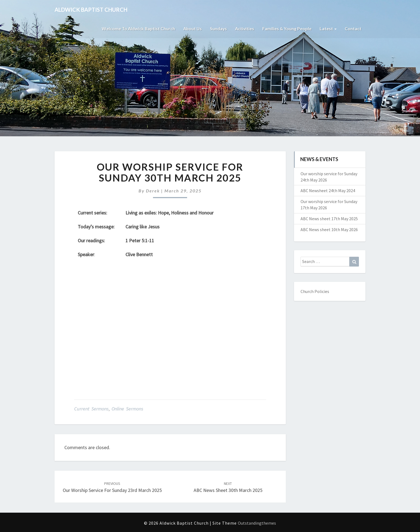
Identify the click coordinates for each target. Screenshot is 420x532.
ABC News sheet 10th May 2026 (329, 229)
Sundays (218, 28)
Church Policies (315, 291)
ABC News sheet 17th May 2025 (329, 219)
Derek (153, 191)
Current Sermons (91, 409)
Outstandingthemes (257, 523)
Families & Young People (287, 28)
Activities (244, 28)
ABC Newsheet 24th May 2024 (328, 191)
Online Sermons (127, 409)
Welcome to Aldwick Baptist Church (137, 28)
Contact (353, 28)
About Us (192, 28)
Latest (328, 28)
